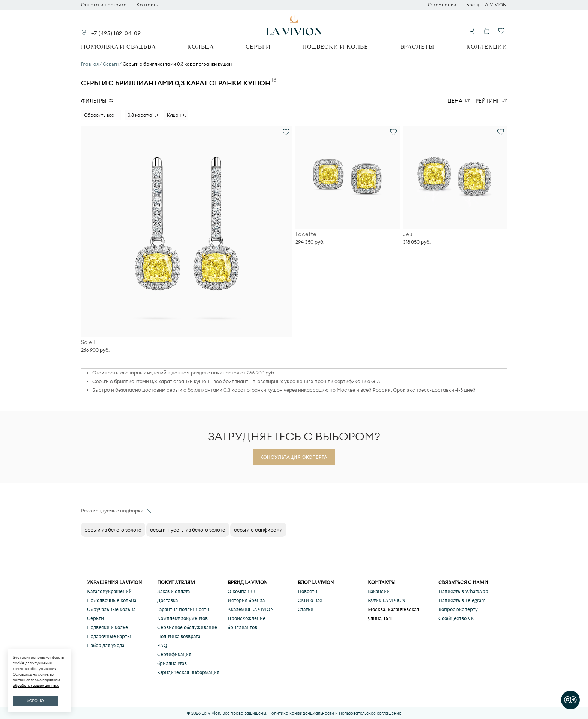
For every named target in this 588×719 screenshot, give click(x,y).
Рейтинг (487, 101)
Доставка (167, 600)
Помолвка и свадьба (118, 47)
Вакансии (379, 591)
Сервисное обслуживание (187, 627)
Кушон (174, 115)
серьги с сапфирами (258, 530)
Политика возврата (179, 636)
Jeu (408, 234)
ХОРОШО (35, 701)
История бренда (246, 600)
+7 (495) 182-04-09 (116, 33)
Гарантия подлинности (183, 609)
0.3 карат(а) (140, 115)
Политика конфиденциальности (301, 713)
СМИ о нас (310, 600)
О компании (442, 5)
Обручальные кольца (111, 609)
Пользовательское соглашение (370, 713)
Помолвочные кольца (112, 600)
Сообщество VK (456, 618)
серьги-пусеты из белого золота (188, 530)
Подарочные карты (109, 636)
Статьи (306, 609)
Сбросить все (99, 115)
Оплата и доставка (104, 5)
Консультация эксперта (294, 457)
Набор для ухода (106, 645)
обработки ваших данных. (36, 685)
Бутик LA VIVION (386, 600)
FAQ (162, 645)
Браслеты (417, 47)
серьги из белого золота (113, 530)
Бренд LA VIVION (487, 5)
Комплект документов (182, 618)
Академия (251, 609)
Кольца (200, 47)
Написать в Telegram (462, 600)
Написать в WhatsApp (463, 591)
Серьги (258, 47)
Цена (455, 101)
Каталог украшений (109, 591)
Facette (306, 234)
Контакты (148, 5)
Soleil (88, 342)
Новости (307, 591)
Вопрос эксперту (458, 609)
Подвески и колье (335, 47)
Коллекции (487, 47)
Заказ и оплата (173, 591)
